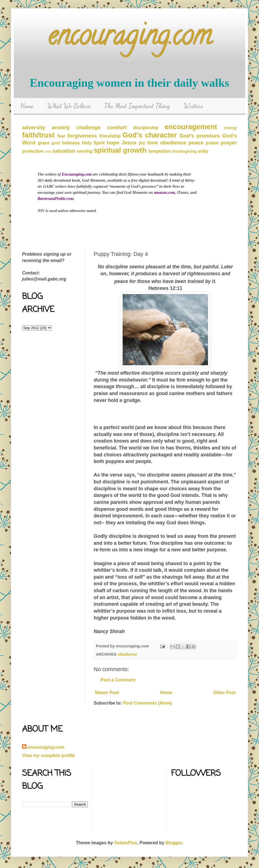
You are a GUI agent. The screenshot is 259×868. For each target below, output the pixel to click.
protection (33, 151)
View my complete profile (48, 755)
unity (203, 151)
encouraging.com (130, 39)
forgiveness (82, 136)
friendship (110, 136)
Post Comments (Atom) (148, 703)
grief (56, 143)
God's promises (200, 136)
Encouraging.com (77, 174)
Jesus (129, 143)
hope (113, 143)
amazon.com (164, 192)
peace (196, 143)
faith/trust (38, 135)
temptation (160, 151)
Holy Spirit (93, 143)
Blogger (174, 843)
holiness (71, 143)
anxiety (61, 127)
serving (84, 151)
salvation (64, 151)
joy (142, 143)
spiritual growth (120, 150)
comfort (117, 127)
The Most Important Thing (137, 106)
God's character (150, 135)
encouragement (191, 127)
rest (48, 151)
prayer (229, 143)
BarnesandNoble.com (56, 199)
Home (27, 106)
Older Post (224, 693)
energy (230, 128)
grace (44, 143)
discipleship (146, 128)
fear (61, 136)
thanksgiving (184, 151)
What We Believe (69, 106)
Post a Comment (118, 680)
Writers (193, 106)
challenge (89, 127)
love (153, 143)
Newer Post (107, 693)
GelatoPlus (126, 843)
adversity (34, 127)
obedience (173, 143)
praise (212, 143)
